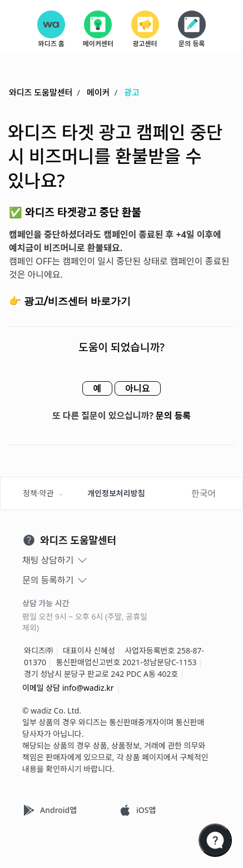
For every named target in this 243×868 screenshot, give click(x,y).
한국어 (204, 493)
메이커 (98, 93)
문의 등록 (173, 416)
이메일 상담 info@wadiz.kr (68, 688)
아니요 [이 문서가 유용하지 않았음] (141, 389)
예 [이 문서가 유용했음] (94, 389)
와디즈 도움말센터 (41, 93)
